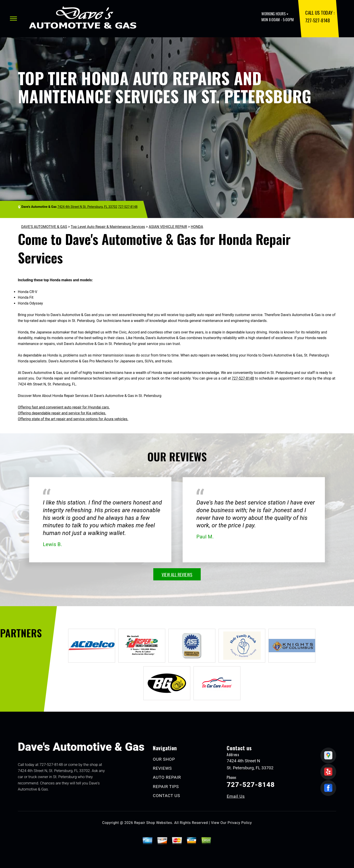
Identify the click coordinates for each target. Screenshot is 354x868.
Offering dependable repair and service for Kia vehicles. (62, 413)
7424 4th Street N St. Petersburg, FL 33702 (87, 207)
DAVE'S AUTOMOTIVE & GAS (44, 227)
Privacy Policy (240, 823)
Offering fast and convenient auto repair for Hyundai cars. (64, 407)
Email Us (236, 796)
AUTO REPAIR (167, 777)
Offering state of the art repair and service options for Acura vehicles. (73, 419)
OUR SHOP (164, 759)
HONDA (197, 227)
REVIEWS (162, 768)
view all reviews (177, 574)
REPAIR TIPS (166, 787)
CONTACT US (167, 796)
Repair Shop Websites (153, 823)
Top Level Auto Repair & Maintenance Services (108, 227)
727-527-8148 (318, 20)
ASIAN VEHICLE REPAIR (168, 227)
